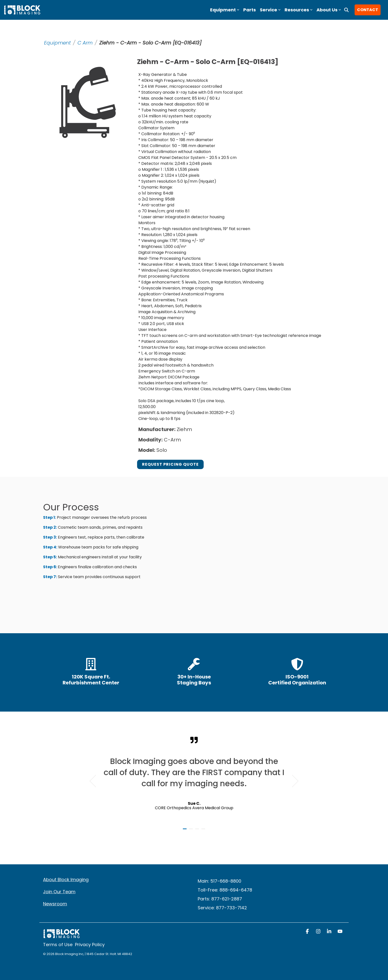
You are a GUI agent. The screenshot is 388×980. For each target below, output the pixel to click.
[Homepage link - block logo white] (62, 936)
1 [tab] (185, 831)
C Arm (85, 43)
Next (292, 781)
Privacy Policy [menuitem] (90, 945)
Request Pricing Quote (170, 464)
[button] (308, 932)
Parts (250, 10)
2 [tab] (192, 831)
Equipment (57, 43)
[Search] (346, 10)
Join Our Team (59, 892)
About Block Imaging (66, 880)
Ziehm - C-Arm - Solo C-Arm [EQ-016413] (150, 43)
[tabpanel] (194, 779)
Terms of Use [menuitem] (58, 945)
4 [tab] (204, 831)
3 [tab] (198, 831)
